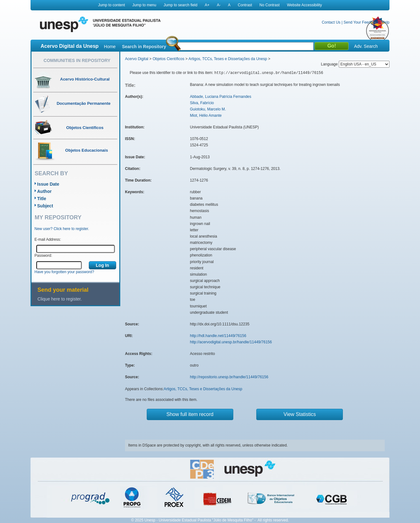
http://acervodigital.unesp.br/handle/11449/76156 (231, 342)
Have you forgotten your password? (64, 272)
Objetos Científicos (169, 59)
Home (110, 47)
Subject (45, 206)
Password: (43, 256)
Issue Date (48, 184)
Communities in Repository (77, 60)
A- (219, 5)
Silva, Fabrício (202, 103)
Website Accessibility (304, 5)
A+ (207, 5)
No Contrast (270, 5)
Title (42, 199)
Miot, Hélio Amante (206, 115)
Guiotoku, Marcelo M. (208, 109)
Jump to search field (181, 5)
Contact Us (331, 22)
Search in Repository (144, 47)
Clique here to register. (60, 299)
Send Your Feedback (361, 22)
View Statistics (300, 414)
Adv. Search (366, 46)
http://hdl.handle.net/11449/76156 (218, 336)
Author (44, 191)
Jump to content (111, 5)
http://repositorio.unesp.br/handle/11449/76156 (229, 377)
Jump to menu (144, 5)
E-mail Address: (48, 239)
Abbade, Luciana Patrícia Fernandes (221, 97)
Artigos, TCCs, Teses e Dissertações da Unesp (228, 59)
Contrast (245, 5)
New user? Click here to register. (62, 229)
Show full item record (190, 414)
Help (386, 22)
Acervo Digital (137, 59)
